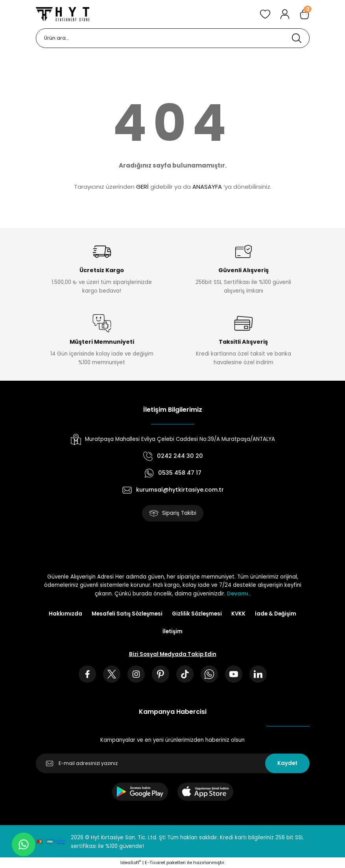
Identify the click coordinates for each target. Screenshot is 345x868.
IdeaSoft (131, 862)
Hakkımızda (65, 614)
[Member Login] (285, 14)
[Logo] (63, 14)
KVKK (238, 614)
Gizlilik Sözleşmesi (197, 614)
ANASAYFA (207, 187)
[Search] (173, 38)
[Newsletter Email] (173, 763)
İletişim (172, 631)
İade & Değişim (276, 614)
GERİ (142, 187)
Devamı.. (239, 594)
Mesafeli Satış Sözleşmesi (127, 614)
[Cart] (304, 14)
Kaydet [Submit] (287, 763)
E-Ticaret (155, 862)
